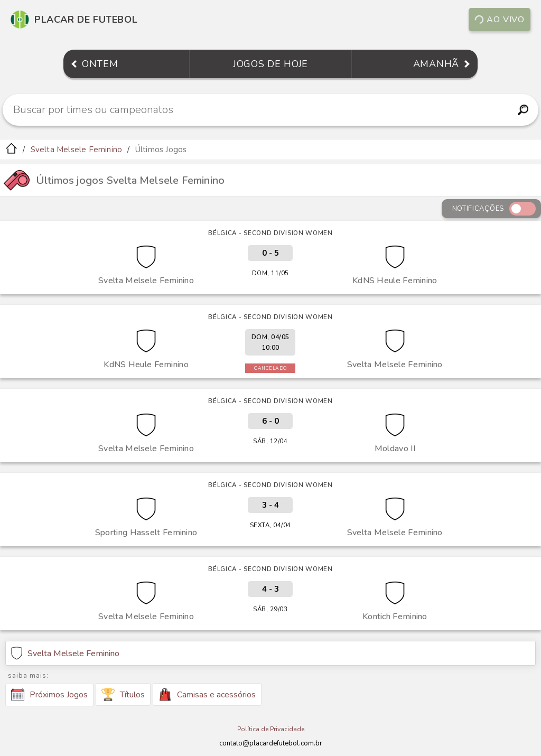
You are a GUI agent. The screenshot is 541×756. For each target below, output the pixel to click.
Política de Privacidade (271, 729)
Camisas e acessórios (207, 694)
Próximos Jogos (49, 695)
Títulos (123, 694)
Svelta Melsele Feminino (77, 150)
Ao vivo (500, 20)
